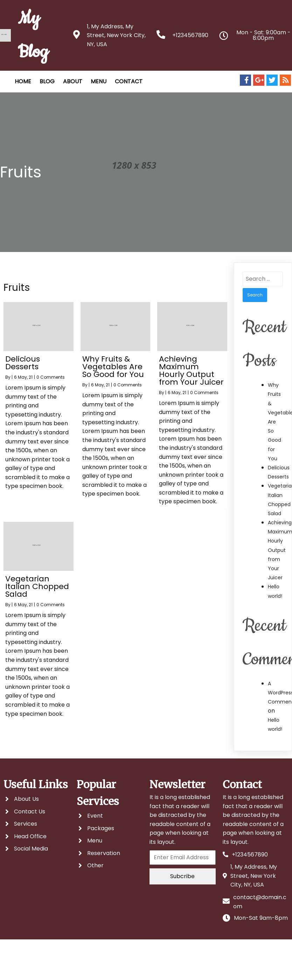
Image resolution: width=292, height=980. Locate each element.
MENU (99, 81)
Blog (47, 81)
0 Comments (51, 377)
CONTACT (129, 81)
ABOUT (73, 81)
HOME (23, 81)
